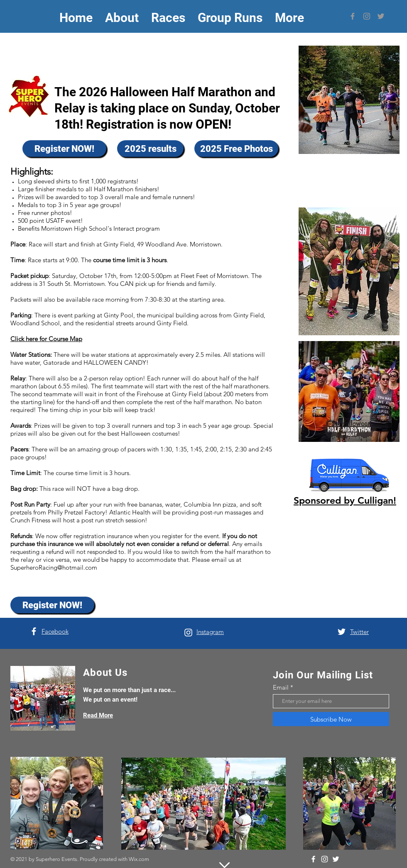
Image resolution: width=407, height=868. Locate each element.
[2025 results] (150, 149)
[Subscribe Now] (331, 719)
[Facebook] (353, 16)
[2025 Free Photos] (236, 149)
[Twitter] (381, 16)
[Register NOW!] (64, 149)
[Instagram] (367, 16)
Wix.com (139, 859)
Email (281, 687)
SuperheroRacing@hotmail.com (54, 567)
